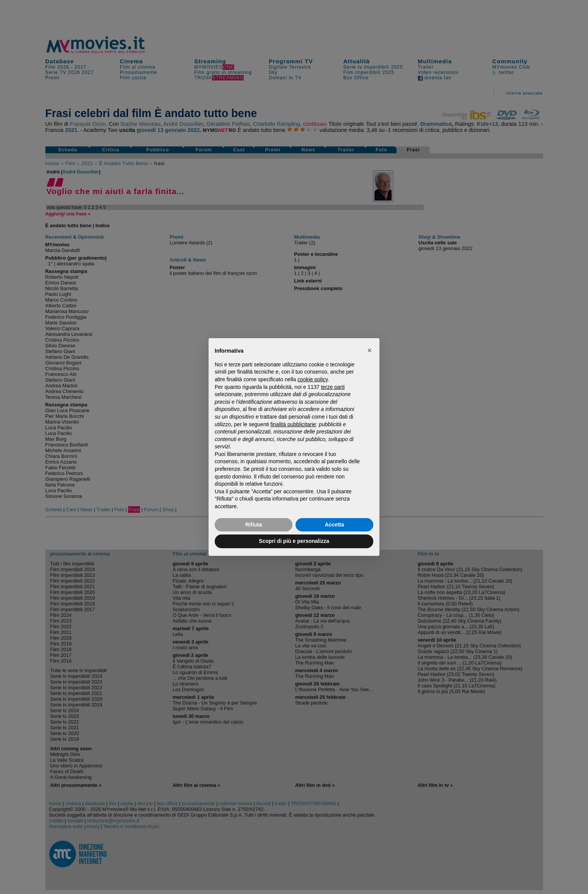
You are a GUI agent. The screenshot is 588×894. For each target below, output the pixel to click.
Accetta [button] (335, 525)
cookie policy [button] (312, 379)
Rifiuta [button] (254, 525)
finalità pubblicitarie (293, 424)
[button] (370, 350)
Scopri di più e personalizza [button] (294, 541)
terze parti (333, 387)
